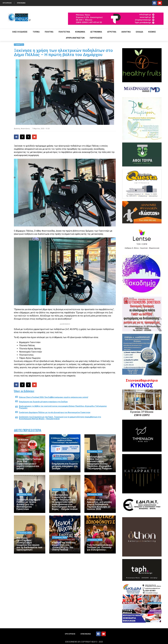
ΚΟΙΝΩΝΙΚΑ (80, 32)
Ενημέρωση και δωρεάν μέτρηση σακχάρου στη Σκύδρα (43, 402)
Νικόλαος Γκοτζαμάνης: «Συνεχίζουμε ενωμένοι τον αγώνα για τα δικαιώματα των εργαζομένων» (29, 544)
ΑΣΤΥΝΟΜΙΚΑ (96, 32)
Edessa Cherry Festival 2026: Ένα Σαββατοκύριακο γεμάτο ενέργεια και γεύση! (54, 397)
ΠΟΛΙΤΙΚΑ (49, 32)
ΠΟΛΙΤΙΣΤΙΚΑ (64, 32)
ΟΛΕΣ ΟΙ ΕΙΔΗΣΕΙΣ (20, 32)
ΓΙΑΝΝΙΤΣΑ (19, 45)
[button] (16, 137)
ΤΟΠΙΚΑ (36, 32)
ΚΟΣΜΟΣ (152, 32)
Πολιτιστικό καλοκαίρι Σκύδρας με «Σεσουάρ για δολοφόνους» (100, 547)
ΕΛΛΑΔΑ (139, 32)
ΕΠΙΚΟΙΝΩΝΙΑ (21, 3)
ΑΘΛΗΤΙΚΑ (126, 32)
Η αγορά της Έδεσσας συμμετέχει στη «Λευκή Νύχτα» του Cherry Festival (64, 546)
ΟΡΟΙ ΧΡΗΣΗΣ (7, 3)
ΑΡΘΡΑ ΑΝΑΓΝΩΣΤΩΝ (75, 38)
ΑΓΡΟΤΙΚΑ (112, 32)
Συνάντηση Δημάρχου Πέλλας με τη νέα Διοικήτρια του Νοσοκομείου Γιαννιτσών (55, 412)
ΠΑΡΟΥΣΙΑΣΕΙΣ (96, 38)
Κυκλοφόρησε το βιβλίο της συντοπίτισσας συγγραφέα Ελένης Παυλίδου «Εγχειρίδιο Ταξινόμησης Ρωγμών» (63, 407)
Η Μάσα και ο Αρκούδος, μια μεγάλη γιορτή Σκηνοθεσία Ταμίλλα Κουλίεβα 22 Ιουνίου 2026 (99, 504)
